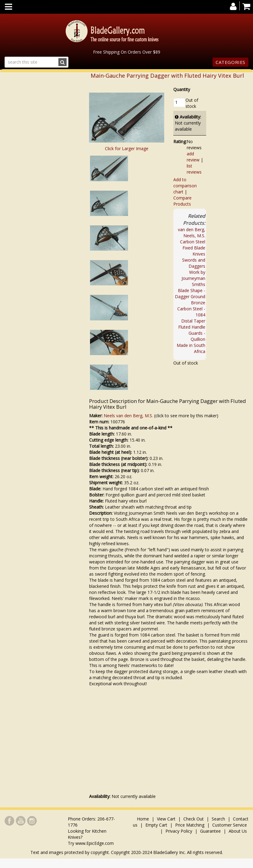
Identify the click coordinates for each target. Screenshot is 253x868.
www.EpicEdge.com (95, 843)
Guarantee (210, 831)
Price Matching (190, 825)
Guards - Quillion (197, 336)
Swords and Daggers (194, 263)
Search (218, 819)
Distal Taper (193, 321)
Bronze (198, 303)
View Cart (166, 819)
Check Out (194, 819)
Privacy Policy (179, 831)
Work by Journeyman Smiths (193, 278)
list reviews (194, 169)
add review (193, 157)
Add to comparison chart (185, 186)
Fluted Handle (192, 327)
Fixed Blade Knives (194, 251)
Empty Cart (156, 825)
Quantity (182, 89)
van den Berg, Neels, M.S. (192, 233)
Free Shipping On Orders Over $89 (127, 52)
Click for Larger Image (127, 148)
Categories (230, 62)
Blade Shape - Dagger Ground (190, 293)
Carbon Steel (193, 242)
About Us (238, 831)
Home (144, 819)
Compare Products (182, 201)
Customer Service (230, 825)
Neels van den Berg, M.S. (128, 416)
